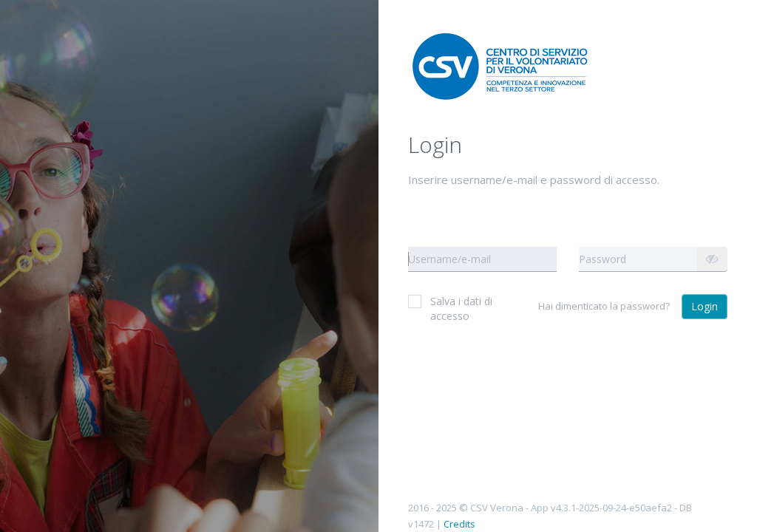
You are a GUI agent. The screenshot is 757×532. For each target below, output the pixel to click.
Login (705, 306)
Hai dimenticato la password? (604, 306)
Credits (459, 524)
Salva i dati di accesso (450, 308)
